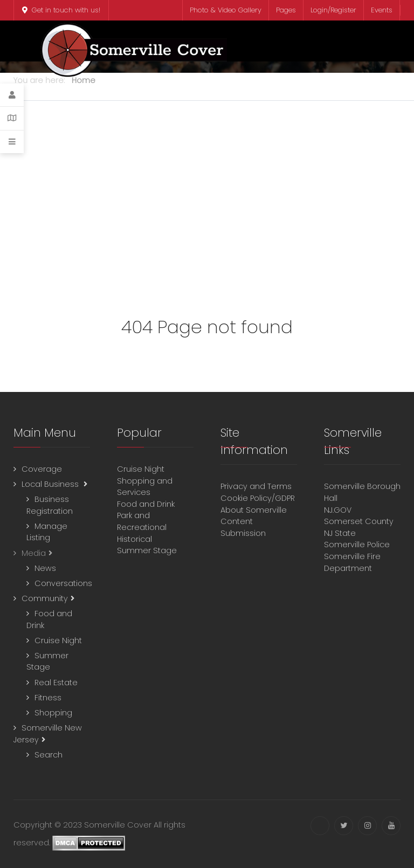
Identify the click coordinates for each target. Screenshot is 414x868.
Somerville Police (357, 545)
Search (49, 755)
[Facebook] (320, 826)
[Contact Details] (12, 118)
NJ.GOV (338, 510)
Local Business (51, 484)
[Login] (12, 95)
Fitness (48, 698)
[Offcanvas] (12, 142)
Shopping (53, 713)
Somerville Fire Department (352, 562)
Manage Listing (47, 532)
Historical (136, 539)
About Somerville (256, 510)
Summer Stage (47, 662)
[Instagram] (367, 826)
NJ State (340, 533)
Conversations (63, 583)
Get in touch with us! (61, 10)
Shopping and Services (145, 487)
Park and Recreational (143, 521)
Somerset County (359, 521)
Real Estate (56, 683)
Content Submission (243, 527)
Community (45, 598)
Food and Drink (147, 504)
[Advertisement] (207, 203)
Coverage (42, 469)
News (45, 568)
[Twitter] (344, 826)
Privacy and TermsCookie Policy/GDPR (258, 492)
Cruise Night (58, 640)
